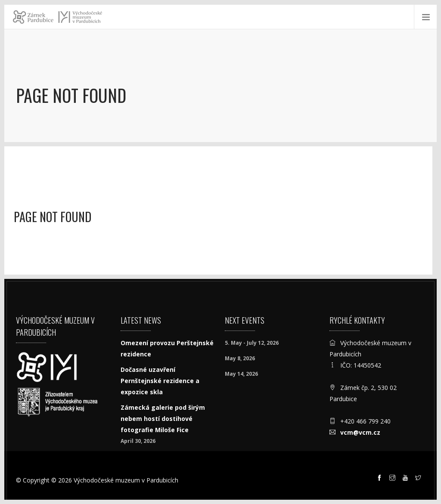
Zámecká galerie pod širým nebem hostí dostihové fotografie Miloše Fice (163, 419)
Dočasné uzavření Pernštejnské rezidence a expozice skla (160, 381)
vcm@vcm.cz (360, 432)
